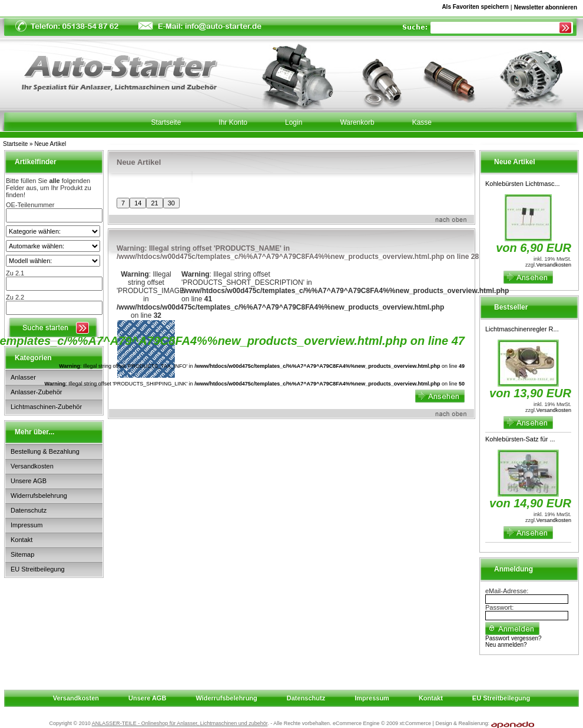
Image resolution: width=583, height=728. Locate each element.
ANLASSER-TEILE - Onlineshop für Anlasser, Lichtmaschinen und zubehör (180, 723)
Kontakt (21, 540)
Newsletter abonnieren (546, 7)
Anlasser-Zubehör (36, 392)
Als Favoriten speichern (475, 9)
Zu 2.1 (15, 273)
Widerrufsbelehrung (39, 496)
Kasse (422, 122)
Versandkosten (32, 466)
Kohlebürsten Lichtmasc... (523, 184)
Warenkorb (357, 122)
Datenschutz (29, 510)
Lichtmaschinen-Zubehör (46, 407)
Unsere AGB (29, 481)
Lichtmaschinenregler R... (522, 329)
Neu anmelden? (506, 645)
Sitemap (22, 554)
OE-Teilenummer (30, 205)
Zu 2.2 (15, 297)
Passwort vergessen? (514, 638)
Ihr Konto (233, 122)
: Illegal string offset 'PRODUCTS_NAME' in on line (298, 252)
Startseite (15, 144)
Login (294, 122)
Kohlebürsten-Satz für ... (520, 439)
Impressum (26, 525)
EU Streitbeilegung (38, 569)
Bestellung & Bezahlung (45, 451)
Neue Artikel (50, 144)
